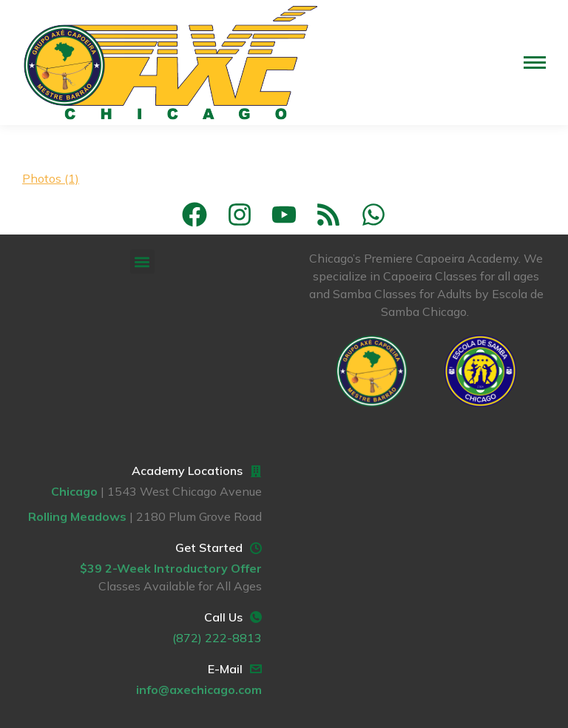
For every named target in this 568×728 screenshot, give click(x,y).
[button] (142, 262)
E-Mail (225, 669)
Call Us (223, 617)
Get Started (209, 547)
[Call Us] (256, 617)
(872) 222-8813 (217, 638)
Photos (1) (51, 178)
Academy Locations (187, 471)
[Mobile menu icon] (535, 63)
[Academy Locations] (256, 471)
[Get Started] (256, 548)
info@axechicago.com (199, 690)
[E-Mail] (256, 669)
